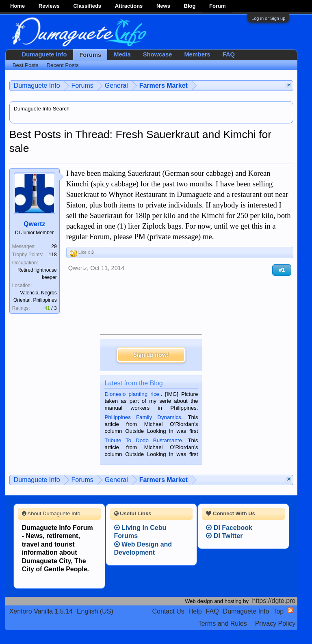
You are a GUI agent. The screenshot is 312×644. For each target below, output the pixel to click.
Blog (190, 6)
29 (54, 246)
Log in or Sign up (268, 18)
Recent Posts (62, 65)
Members (197, 54)
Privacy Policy (275, 623)
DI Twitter (224, 536)
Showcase (158, 54)
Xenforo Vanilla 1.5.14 (41, 611)
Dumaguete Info (44, 54)
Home (17, 6)
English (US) (95, 611)
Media (122, 54)
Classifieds (87, 6)
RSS (290, 610)
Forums (90, 55)
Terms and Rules (223, 623)
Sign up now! (151, 355)
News (163, 6)
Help (195, 611)
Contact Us (168, 611)
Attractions (129, 6)
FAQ (229, 54)
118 (53, 255)
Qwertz (34, 224)
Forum (217, 6)
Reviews (49, 6)
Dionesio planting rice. (132, 394)
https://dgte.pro (274, 601)
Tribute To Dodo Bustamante (143, 440)
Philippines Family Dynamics (143, 417)
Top (278, 611)
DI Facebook (229, 528)
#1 (282, 270)
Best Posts (26, 65)
